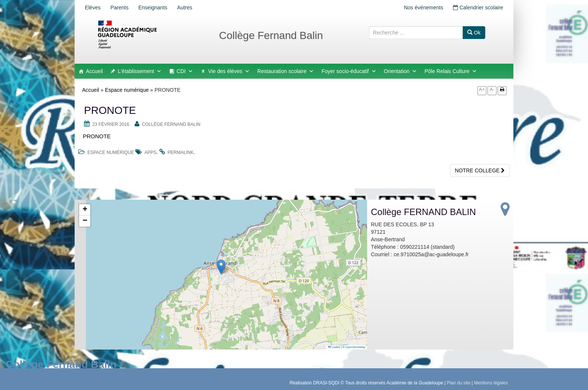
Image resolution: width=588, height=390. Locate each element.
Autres (192, 7)
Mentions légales (491, 383)
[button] (221, 267)
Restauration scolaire (286, 71)
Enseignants (158, 7)
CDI (185, 71)
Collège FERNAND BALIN (171, 124)
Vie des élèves (229, 71)
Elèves (94, 7)
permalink (181, 152)
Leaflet (334, 347)
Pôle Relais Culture (451, 71)
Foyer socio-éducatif (349, 71)
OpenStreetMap (355, 347)
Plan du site (458, 383)
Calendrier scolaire (477, 7)
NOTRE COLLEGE (480, 170)
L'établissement (140, 71)
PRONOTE (97, 136)
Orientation (400, 71)
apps (150, 152)
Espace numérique (127, 90)
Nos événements (420, 7)
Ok (474, 33)
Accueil (94, 71)
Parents (123, 7)
